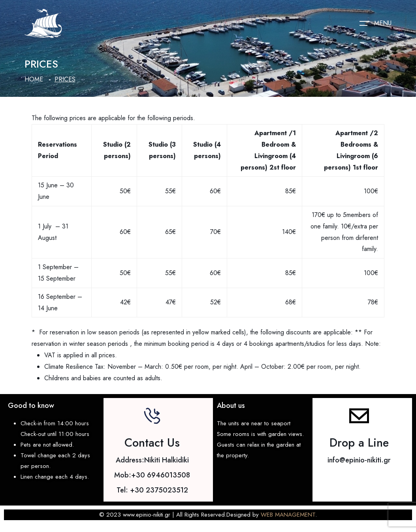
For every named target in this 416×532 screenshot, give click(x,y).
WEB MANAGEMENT (288, 515)
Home (34, 79)
